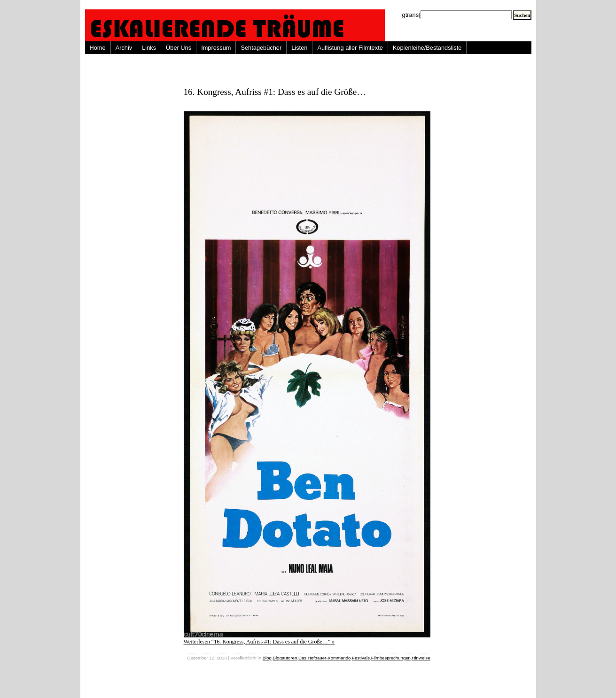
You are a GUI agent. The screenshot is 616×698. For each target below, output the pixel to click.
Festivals (361, 658)
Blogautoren (285, 658)
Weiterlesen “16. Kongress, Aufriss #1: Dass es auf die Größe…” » (259, 642)
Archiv (124, 48)
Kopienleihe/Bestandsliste (427, 48)
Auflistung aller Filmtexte (350, 48)
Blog (267, 658)
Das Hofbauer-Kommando (324, 658)
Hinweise (421, 658)
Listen (299, 48)
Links (149, 48)
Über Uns (179, 48)
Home (98, 48)
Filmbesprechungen (391, 658)
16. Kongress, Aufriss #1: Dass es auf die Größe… (275, 92)
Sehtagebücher (261, 48)
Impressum (216, 48)
